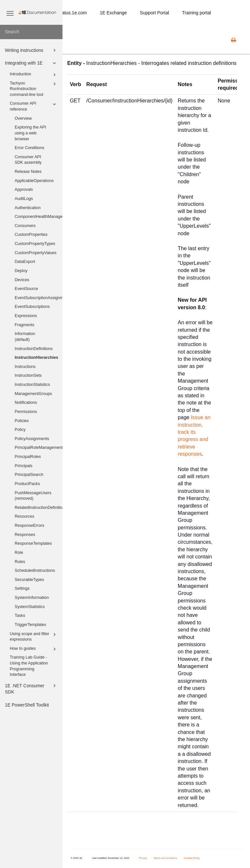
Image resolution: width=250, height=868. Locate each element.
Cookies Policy (192, 858)
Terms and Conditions (166, 858)
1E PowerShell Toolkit (27, 705)
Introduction (34, 75)
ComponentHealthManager (39, 217)
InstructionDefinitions (34, 349)
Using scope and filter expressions (34, 636)
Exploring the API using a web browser (30, 133)
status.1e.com (72, 13)
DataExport (25, 262)
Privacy (143, 858)
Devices (22, 280)
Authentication (28, 208)
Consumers (25, 226)
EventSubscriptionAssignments (39, 298)
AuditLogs (24, 199)
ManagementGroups (33, 394)
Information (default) (25, 337)
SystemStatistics (30, 607)
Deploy (21, 271)
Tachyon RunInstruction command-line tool (34, 89)
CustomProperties (31, 235)
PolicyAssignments (32, 439)
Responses (25, 535)
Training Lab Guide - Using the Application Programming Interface (29, 666)
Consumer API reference (34, 106)
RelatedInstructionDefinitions (39, 508)
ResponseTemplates (33, 543)
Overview (23, 118)
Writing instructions (31, 50)
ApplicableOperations (34, 181)
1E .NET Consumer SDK (31, 688)
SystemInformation (32, 598)
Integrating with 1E (31, 63)
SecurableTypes (29, 580)
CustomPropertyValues (36, 253)
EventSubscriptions (32, 307)
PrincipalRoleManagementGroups (39, 448)
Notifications (26, 403)
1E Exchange (113, 13)
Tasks (20, 616)
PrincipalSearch (29, 475)
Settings (22, 588)
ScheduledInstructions (35, 571)
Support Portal (155, 13)
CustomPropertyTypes (35, 244)
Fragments (24, 325)
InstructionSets (28, 375)
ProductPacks (27, 484)
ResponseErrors (29, 525)
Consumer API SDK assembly (28, 160)
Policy (20, 430)
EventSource (26, 289)
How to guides (34, 649)
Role (19, 553)
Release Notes (28, 172)
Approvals (24, 190)
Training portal (196, 13)
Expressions (26, 316)
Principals (24, 466)
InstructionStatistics (32, 385)
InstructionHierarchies (36, 358)
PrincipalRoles (28, 457)
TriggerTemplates (30, 625)
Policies (22, 421)
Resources (24, 516)
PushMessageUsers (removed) (33, 496)
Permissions (26, 412)
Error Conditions (29, 148)
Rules (20, 562)
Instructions (25, 367)
